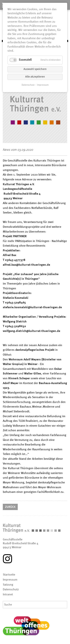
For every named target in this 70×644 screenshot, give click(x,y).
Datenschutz (28, 85)
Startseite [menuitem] (9, 575)
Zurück (10, 507)
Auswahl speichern (35, 69)
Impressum (43, 85)
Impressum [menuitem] (10, 580)
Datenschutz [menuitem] (11, 590)
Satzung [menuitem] (8, 585)
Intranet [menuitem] (8, 595)
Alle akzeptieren (35, 77)
